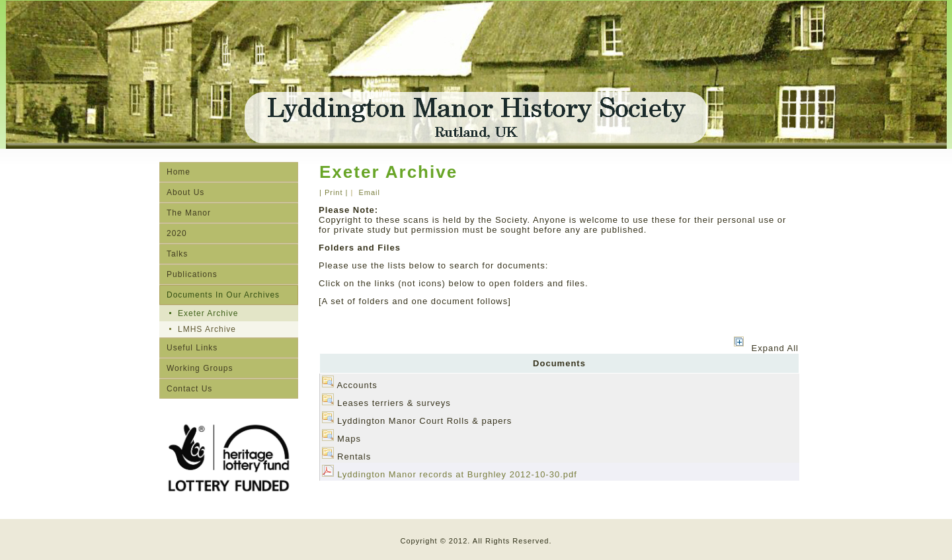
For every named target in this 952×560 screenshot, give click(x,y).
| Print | (334, 192)
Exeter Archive (208, 313)
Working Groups (200, 368)
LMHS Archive (207, 329)
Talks (177, 254)
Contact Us (189, 389)
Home (178, 172)
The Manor (189, 213)
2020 (177, 233)
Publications (192, 274)
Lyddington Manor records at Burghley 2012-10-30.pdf (457, 474)
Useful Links (192, 348)
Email (368, 192)
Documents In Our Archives (223, 295)
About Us (185, 192)
